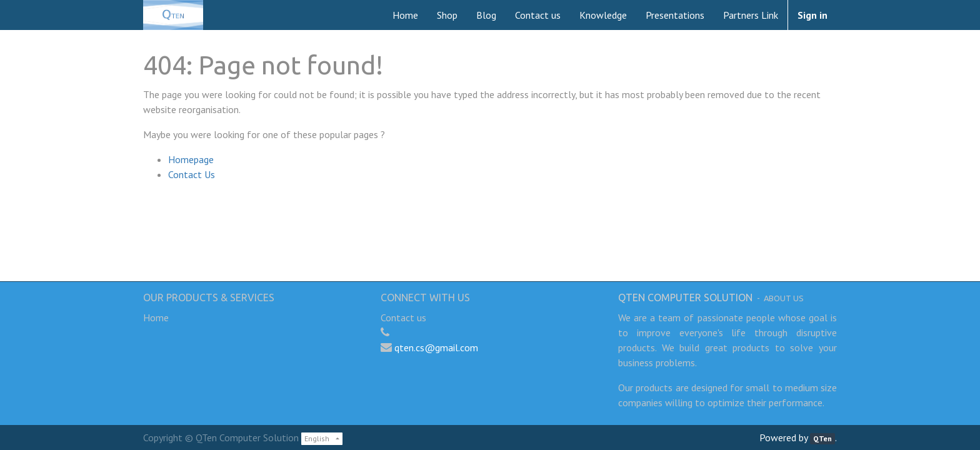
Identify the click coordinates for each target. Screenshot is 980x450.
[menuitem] (405, 15)
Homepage (191, 159)
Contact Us (192, 174)
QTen (822, 438)
